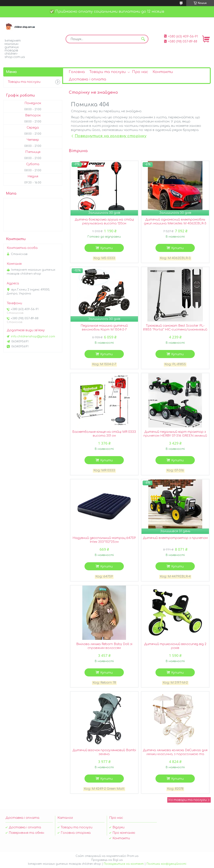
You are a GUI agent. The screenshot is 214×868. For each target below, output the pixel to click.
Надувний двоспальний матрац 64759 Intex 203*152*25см (104, 540)
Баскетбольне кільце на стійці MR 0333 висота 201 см (104, 434)
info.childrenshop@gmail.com (33, 336)
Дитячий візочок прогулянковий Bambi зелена (104, 752)
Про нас (140, 72)
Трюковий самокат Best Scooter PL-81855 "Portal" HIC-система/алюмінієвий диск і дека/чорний (175, 330)
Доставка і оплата (87, 79)
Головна (77, 72)
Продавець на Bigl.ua (107, 860)
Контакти (163, 72)
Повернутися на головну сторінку (110, 136)
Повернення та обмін (26, 833)
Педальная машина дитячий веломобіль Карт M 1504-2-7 (104, 328)
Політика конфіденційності (166, 864)
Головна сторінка (76, 833)
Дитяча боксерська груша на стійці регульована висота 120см (104, 222)
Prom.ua (133, 856)
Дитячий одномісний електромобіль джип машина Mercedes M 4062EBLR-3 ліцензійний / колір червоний (175, 223)
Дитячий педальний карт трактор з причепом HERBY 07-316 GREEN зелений (175, 434)
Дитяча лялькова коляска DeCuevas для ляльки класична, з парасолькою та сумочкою (175, 754)
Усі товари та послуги (187, 800)
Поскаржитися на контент (124, 864)
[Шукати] (143, 39)
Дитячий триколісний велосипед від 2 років (175, 646)
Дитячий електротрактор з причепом (175, 538)
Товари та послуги (107, 72)
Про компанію (124, 833)
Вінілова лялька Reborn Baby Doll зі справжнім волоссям (104, 646)
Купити (106, 248)
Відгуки (118, 827)
